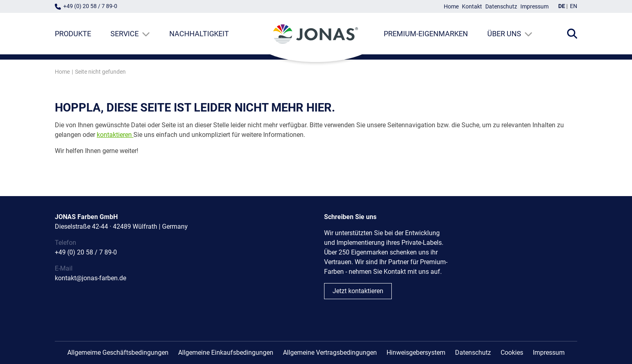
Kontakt (472, 7)
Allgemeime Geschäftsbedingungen (118, 353)
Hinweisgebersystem (416, 353)
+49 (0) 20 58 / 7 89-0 (90, 6)
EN (574, 6)
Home (451, 7)
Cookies (512, 353)
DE (562, 6)
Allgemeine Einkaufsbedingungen (226, 353)
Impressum (534, 7)
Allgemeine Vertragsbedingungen (330, 353)
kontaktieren (114, 135)
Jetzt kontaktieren (358, 291)
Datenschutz (501, 7)
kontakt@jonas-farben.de (90, 278)
